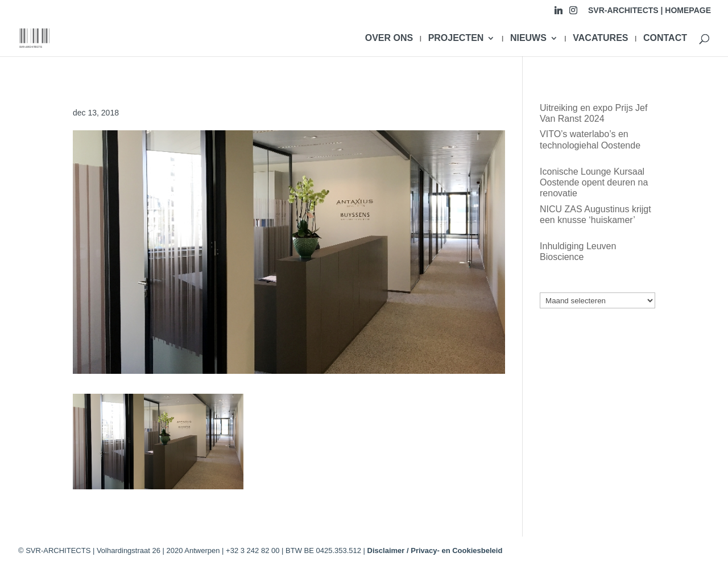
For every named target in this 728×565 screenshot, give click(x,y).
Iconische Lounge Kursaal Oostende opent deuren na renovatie (594, 182)
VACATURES (600, 38)
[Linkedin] (559, 13)
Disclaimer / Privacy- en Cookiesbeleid (435, 550)
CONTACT (665, 38)
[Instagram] (573, 13)
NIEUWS (528, 38)
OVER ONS (389, 38)
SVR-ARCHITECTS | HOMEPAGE (650, 11)
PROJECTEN (456, 38)
